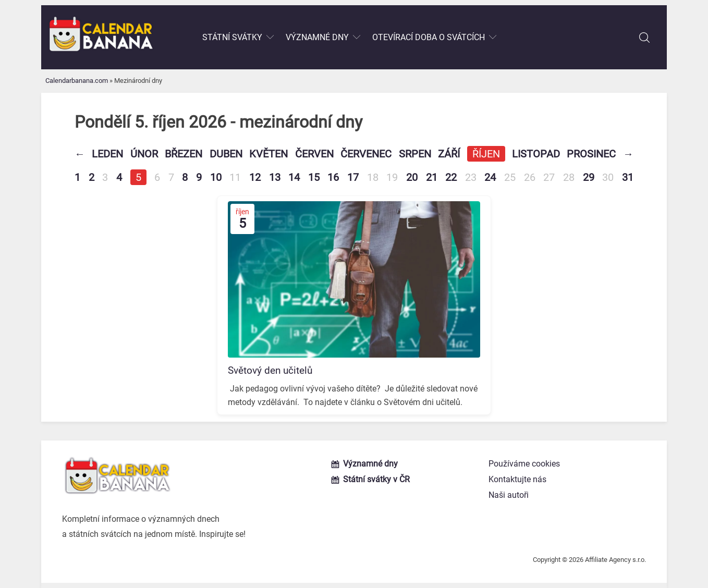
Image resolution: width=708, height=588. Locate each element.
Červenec (366, 154)
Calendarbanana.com (77, 81)
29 (589, 177)
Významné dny (317, 37)
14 (294, 177)
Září (449, 154)
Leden (107, 154)
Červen (314, 154)
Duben (226, 154)
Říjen (486, 154)
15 (314, 177)
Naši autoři (509, 495)
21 (432, 177)
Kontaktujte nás (517, 479)
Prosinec (591, 154)
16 (333, 177)
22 (451, 177)
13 (275, 177)
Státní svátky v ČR (376, 479)
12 (255, 177)
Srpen (415, 154)
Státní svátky (232, 37)
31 (628, 177)
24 (490, 177)
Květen (268, 154)
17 (353, 177)
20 (412, 177)
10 (216, 177)
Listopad (536, 154)
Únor (144, 154)
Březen (184, 154)
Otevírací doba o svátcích (429, 37)
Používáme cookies (524, 464)
